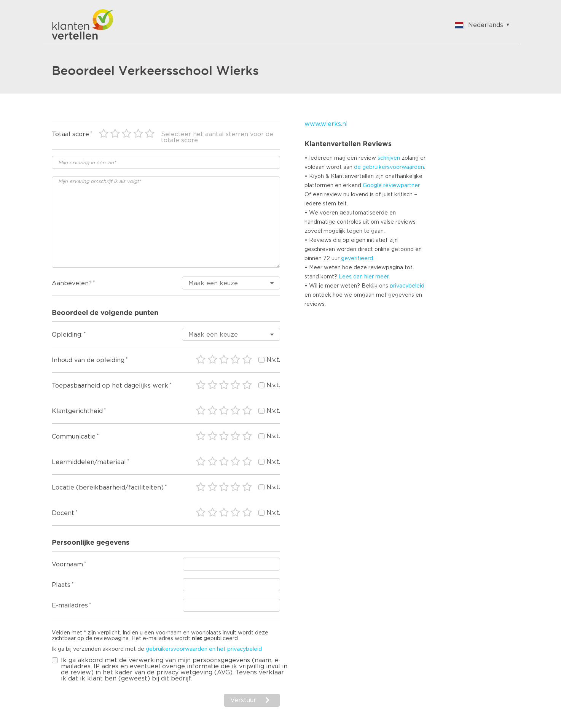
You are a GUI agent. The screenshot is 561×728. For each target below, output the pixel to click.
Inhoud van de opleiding (88, 360)
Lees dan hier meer (364, 277)
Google (372, 186)
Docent (63, 513)
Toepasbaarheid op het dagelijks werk (110, 386)
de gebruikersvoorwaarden (389, 167)
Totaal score (70, 134)
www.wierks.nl (326, 124)
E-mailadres (70, 606)
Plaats (61, 585)
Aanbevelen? (72, 283)
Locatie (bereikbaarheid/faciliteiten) (108, 488)
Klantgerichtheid (77, 411)
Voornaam (67, 564)
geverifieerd (357, 259)
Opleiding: (67, 335)
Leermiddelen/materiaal (89, 462)
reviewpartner (401, 186)
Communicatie (74, 437)
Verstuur (243, 700)
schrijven (389, 158)
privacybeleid (407, 286)
